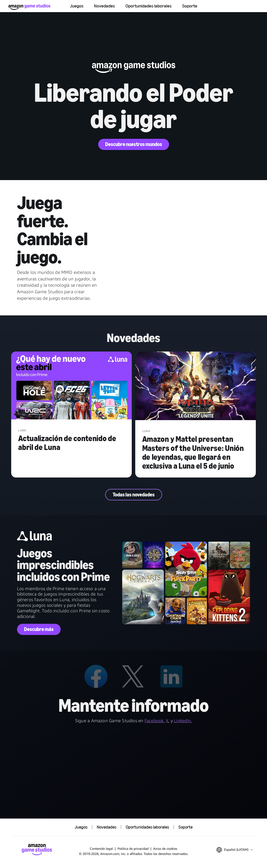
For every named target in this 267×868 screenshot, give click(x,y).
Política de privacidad (133, 849)
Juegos (77, 6)
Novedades (104, 6)
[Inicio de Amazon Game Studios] (29, 7)
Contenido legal (101, 849)
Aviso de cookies (165, 849)
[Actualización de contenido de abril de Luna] (71, 386)
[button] (234, 850)
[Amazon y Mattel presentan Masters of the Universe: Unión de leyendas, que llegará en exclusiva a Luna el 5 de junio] (196, 386)
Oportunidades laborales (149, 6)
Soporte (190, 6)
